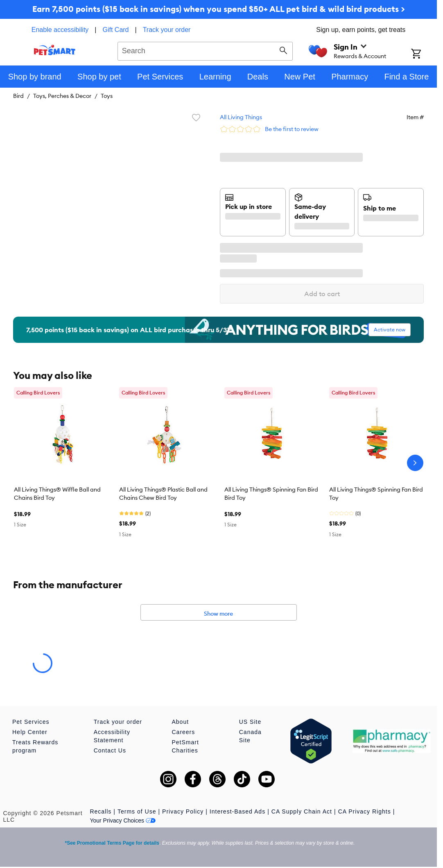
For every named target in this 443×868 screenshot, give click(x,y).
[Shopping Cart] (424, 54)
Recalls (101, 811)
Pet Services (31, 722)
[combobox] (205, 50)
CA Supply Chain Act (302, 811)
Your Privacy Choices (123, 820)
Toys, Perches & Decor (62, 96)
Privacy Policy (183, 811)
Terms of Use (137, 811)
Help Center (30, 732)
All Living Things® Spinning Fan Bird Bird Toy (271, 494)
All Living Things (241, 117)
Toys (107, 96)
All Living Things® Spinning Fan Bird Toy (376, 494)
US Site (250, 722)
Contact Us (110, 750)
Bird (18, 96)
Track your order (167, 30)
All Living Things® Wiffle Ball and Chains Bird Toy (57, 494)
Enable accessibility (60, 30)
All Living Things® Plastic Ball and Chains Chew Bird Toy (163, 494)
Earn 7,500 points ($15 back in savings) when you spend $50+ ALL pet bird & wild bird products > (219, 9)
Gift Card (116, 30)
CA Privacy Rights (365, 811)
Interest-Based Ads (237, 811)
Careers (183, 732)
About (180, 722)
